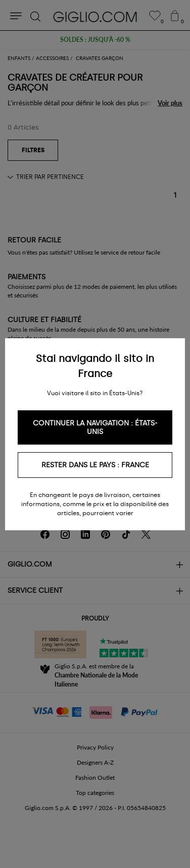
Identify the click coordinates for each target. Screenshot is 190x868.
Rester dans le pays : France (95, 465)
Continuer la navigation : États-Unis (95, 427)
